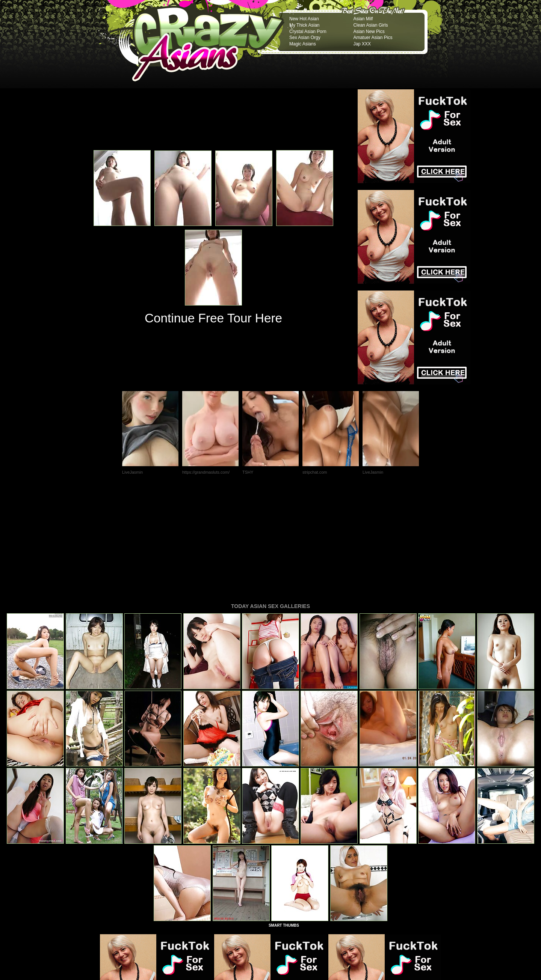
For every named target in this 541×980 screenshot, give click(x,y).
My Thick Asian (304, 25)
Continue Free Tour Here (213, 318)
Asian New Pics (369, 32)
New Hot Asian (304, 19)
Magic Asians (303, 44)
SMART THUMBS (284, 823)
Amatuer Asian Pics (373, 38)
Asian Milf (363, 19)
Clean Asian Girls (370, 25)
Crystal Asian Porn (308, 32)
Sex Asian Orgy (305, 38)
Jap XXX (362, 44)
